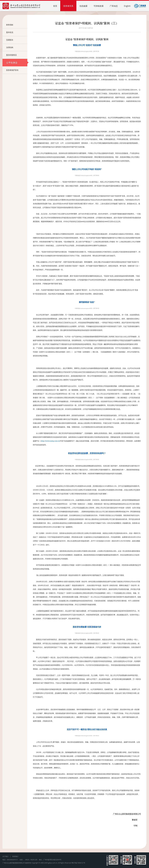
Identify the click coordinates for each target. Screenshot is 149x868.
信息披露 (83, 6)
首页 (55, 6)
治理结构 (17, 47)
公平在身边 (17, 63)
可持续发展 (99, 6)
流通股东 (17, 40)
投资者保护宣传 (17, 70)
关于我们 (5, 856)
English (127, 6)
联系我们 (15, 856)
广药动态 (114, 6)
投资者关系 (68, 6)
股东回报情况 (17, 55)
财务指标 (17, 25)
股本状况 (17, 32)
